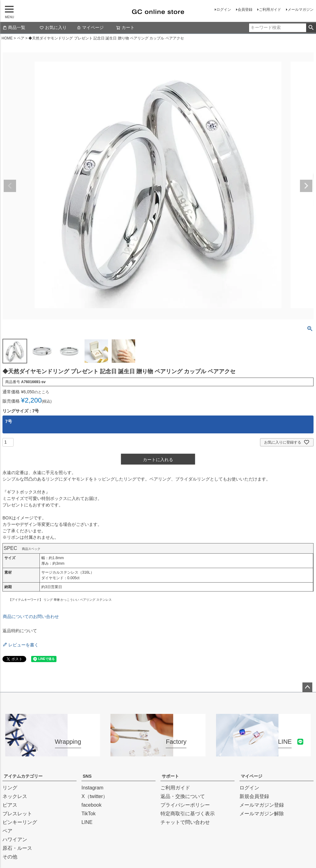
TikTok (89, 814)
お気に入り (53, 27)
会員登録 (245, 10)
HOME (7, 38)
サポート (170, 776)
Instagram (92, 788)
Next (306, 186)
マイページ (90, 27)
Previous (10, 186)
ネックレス (15, 796)
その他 (10, 857)
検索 (311, 28)
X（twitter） (95, 796)
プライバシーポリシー (185, 805)
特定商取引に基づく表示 (188, 814)
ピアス (10, 805)
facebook (91, 805)
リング (10, 788)
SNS (87, 776)
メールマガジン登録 (262, 805)
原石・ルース (17, 848)
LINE (87, 822)
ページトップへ (307, 687)
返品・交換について (183, 796)
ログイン (224, 10)
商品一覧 (14, 27)
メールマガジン (301, 10)
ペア (21, 38)
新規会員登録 (254, 796)
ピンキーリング (20, 822)
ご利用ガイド (270, 10)
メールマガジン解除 (262, 814)
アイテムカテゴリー (23, 776)
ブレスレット (17, 814)
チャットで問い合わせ (185, 822)
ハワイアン (15, 839)
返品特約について (20, 631)
